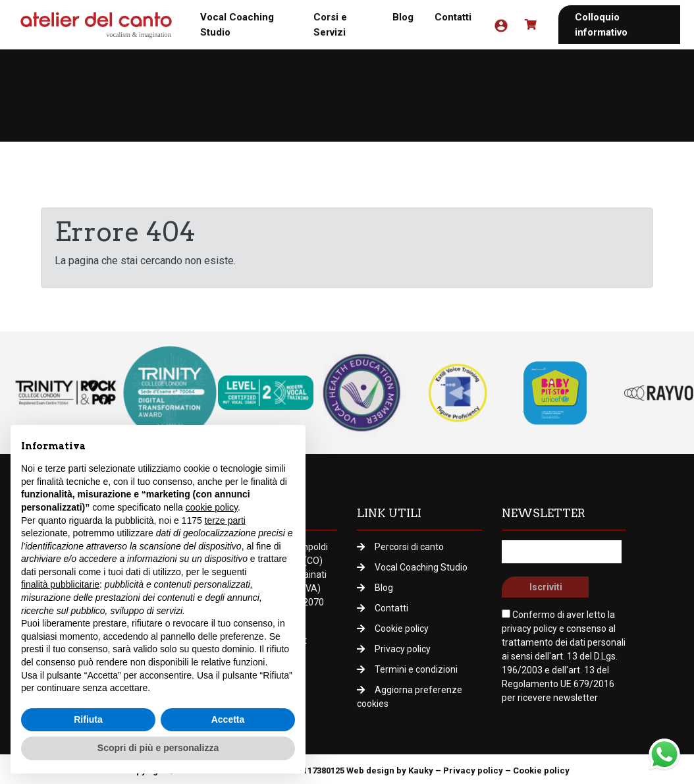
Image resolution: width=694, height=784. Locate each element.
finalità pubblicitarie (60, 584)
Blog (403, 17)
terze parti (225, 520)
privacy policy (529, 629)
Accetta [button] (228, 719)
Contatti (453, 17)
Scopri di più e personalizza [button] (158, 748)
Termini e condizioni (416, 669)
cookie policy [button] (212, 507)
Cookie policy (402, 629)
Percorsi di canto (409, 547)
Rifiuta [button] (88, 719)
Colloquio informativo (601, 25)
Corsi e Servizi (330, 25)
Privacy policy (403, 649)
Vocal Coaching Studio (237, 25)
